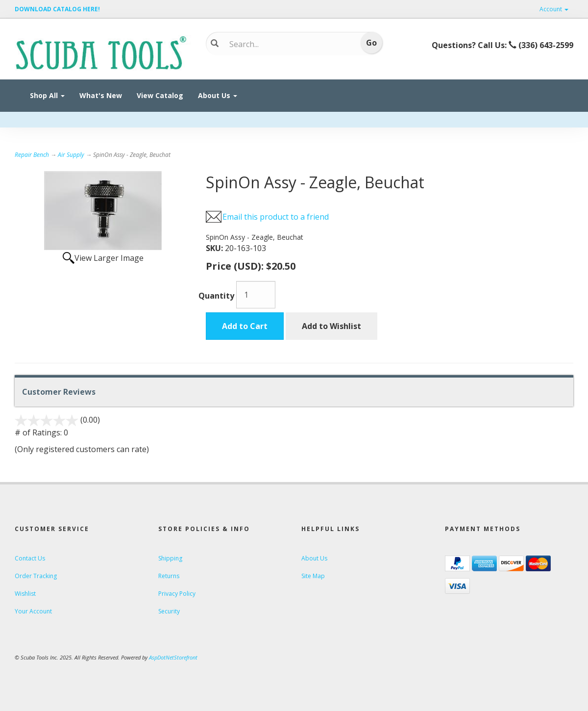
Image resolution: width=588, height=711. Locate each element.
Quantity (216, 296)
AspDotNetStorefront (173, 657)
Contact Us (30, 558)
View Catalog (160, 95)
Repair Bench (32, 155)
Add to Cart (245, 326)
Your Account (33, 611)
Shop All (47, 95)
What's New (101, 95)
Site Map (313, 576)
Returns (169, 576)
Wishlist (25, 594)
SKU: (215, 248)
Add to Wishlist (331, 326)
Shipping (170, 558)
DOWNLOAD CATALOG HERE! (57, 9)
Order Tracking (36, 576)
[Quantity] (256, 295)
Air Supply (71, 155)
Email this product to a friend (276, 217)
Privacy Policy (177, 594)
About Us (218, 95)
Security (169, 611)
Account (554, 9)
